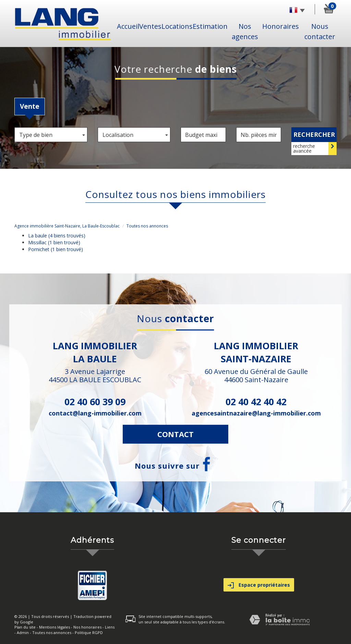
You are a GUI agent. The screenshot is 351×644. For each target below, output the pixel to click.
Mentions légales (55, 627)
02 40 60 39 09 (95, 402)
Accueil (128, 26)
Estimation (210, 26)
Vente (30, 106)
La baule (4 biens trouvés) (57, 236)
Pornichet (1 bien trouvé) (56, 249)
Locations (177, 26)
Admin (23, 633)
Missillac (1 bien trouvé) (54, 242)
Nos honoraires (87, 627)
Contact (175, 434)
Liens (110, 627)
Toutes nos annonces (52, 633)
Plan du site (25, 627)
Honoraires (281, 26)
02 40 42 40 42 (256, 402)
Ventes (150, 26)
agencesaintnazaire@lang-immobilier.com (256, 413)
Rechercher (314, 134)
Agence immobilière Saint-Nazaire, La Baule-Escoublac (67, 226)
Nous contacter (320, 31)
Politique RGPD (89, 633)
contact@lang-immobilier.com (95, 413)
